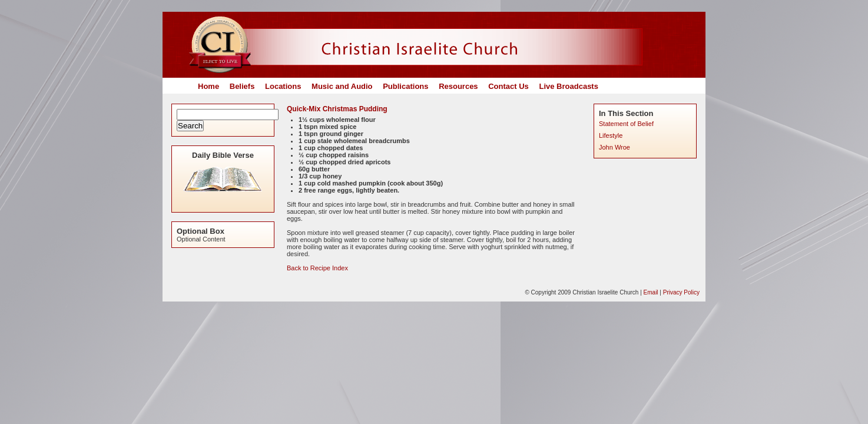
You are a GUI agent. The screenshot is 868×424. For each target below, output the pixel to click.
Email (651, 292)
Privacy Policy (681, 292)
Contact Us (508, 86)
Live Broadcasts (568, 86)
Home (208, 86)
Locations (283, 86)
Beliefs (242, 86)
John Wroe (614, 147)
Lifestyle (611, 135)
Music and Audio (342, 86)
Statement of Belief (626, 124)
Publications (405, 86)
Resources (458, 86)
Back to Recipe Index (317, 268)
